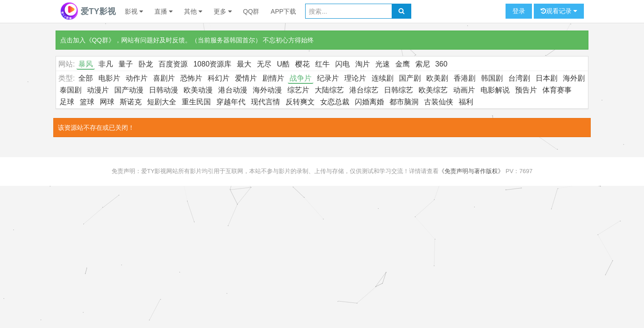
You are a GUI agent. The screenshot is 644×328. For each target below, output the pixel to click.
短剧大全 (162, 102)
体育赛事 (557, 90)
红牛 (322, 64)
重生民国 (196, 102)
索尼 (423, 64)
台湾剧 (519, 78)
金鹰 (403, 64)
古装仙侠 (439, 102)
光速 (383, 64)
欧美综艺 (433, 90)
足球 (67, 102)
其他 (193, 11)
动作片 (137, 78)
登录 (519, 11)
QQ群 (251, 11)
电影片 (109, 78)
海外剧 (574, 78)
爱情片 (246, 78)
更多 (223, 11)
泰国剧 (71, 90)
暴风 (86, 64)
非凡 (106, 64)
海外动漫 (267, 90)
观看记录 (559, 11)
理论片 (355, 78)
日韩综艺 (399, 90)
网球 (107, 102)
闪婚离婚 (369, 102)
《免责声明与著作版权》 (471, 171)
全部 (86, 78)
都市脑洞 (404, 102)
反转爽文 (300, 102)
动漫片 (98, 90)
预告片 (526, 90)
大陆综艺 (329, 90)
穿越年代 (231, 102)
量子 (126, 64)
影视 (134, 11)
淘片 (363, 64)
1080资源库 (212, 64)
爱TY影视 (88, 11)
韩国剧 (492, 78)
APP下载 (283, 11)
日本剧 (547, 78)
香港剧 (465, 78)
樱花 (302, 64)
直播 (164, 11)
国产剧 (410, 78)
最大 (244, 64)
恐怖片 (191, 78)
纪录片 (328, 78)
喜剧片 (164, 78)
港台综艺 (364, 90)
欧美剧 (437, 78)
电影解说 (495, 90)
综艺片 (298, 90)
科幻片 (219, 78)
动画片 (464, 90)
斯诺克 (131, 102)
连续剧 (383, 78)
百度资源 (173, 64)
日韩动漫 (164, 90)
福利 (466, 102)
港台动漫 (233, 90)
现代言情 (266, 102)
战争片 (301, 78)
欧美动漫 (198, 90)
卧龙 (146, 64)
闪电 (342, 64)
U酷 (283, 64)
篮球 (87, 102)
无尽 (264, 64)
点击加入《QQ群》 (87, 40)
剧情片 (273, 78)
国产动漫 (129, 90)
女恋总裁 (335, 102)
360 (442, 64)
